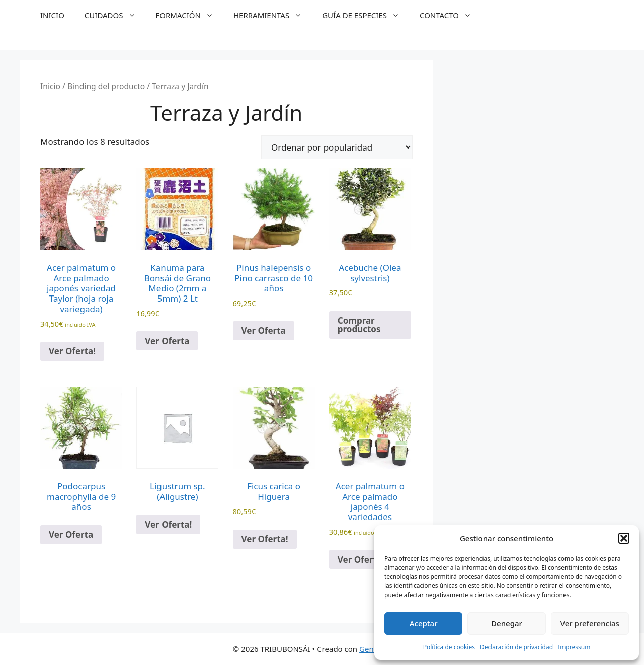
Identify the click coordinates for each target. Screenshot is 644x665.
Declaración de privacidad (516, 647)
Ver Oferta (167, 341)
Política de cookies (449, 647)
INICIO (52, 15)
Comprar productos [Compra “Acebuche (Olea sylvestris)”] (359, 325)
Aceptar (424, 623)
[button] (624, 538)
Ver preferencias (590, 623)
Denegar (507, 623)
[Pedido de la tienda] (337, 147)
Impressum (574, 647)
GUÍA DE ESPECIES (366, 15)
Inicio (50, 86)
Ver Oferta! (72, 351)
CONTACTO (451, 15)
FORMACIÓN (190, 15)
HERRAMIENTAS (273, 15)
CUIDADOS (115, 15)
